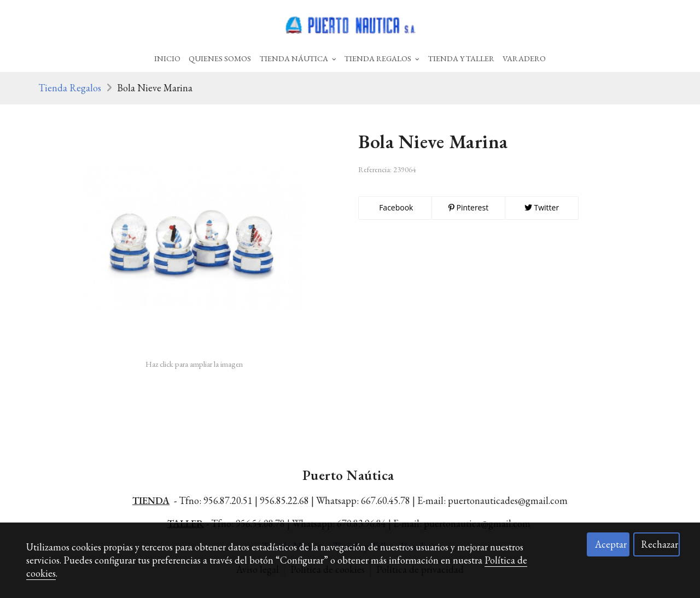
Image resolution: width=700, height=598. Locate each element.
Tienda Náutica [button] (298, 58)
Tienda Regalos (70, 88)
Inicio (167, 58)
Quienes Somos (220, 58)
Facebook (395, 207)
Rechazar (660, 544)
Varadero (524, 58)
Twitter (542, 207)
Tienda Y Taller (461, 58)
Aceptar (611, 544)
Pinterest (468, 207)
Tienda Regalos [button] (382, 58)
